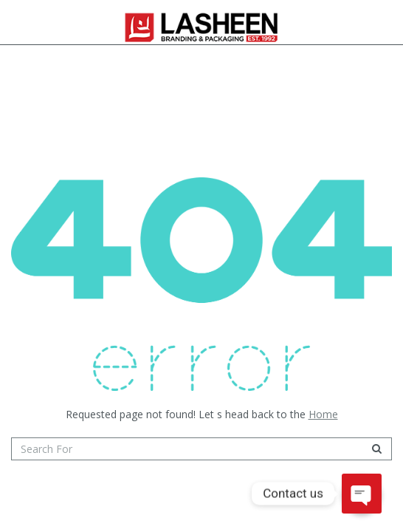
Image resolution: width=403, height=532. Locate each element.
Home (323, 414)
